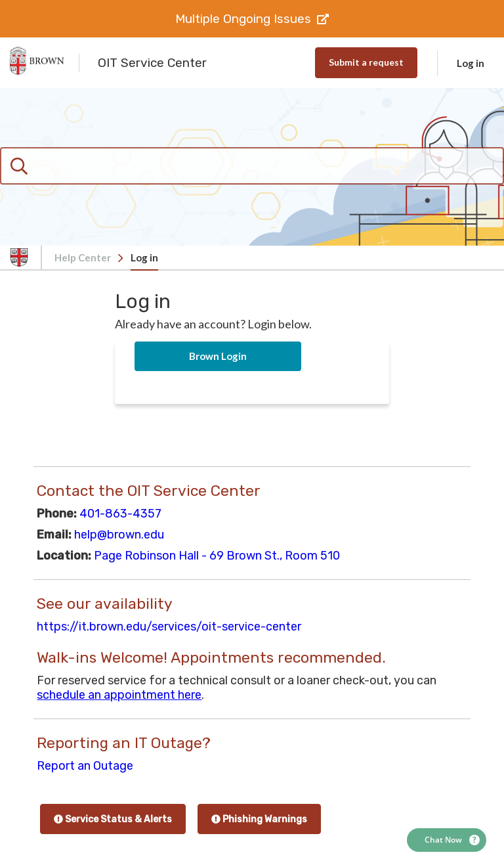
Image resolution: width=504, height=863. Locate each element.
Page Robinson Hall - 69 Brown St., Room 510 (217, 556)
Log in (471, 63)
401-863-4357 (120, 514)
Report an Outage (85, 766)
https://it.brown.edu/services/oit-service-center (169, 627)
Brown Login (218, 356)
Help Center (83, 257)
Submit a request (366, 62)
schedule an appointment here (119, 695)
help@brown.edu (119, 535)
